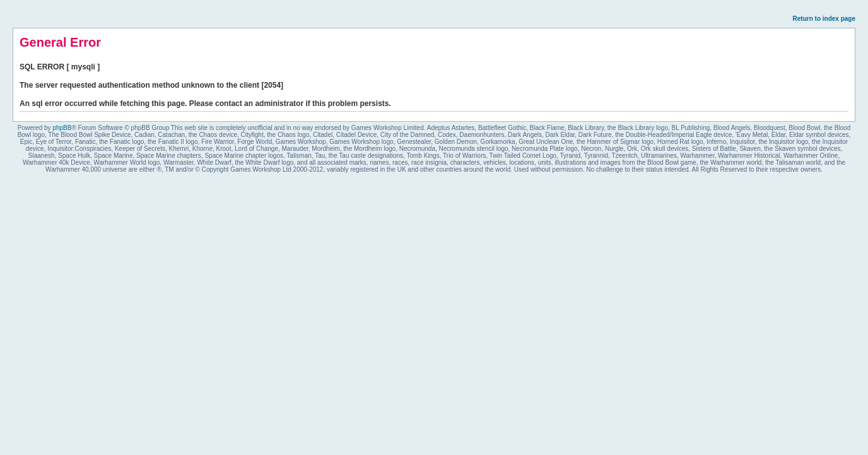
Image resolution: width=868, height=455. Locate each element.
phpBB (62, 128)
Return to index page (824, 19)
